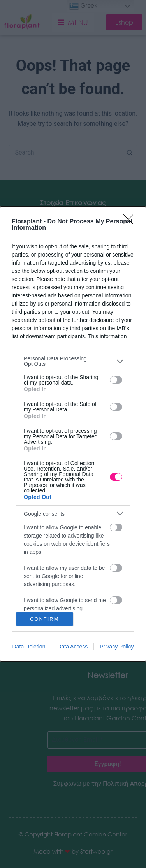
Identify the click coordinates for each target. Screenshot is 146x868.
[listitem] (73, 361)
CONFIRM (45, 619)
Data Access (72, 647)
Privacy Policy (117, 647)
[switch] (116, 380)
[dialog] (73, 434)
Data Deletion (29, 647)
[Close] (131, 222)
